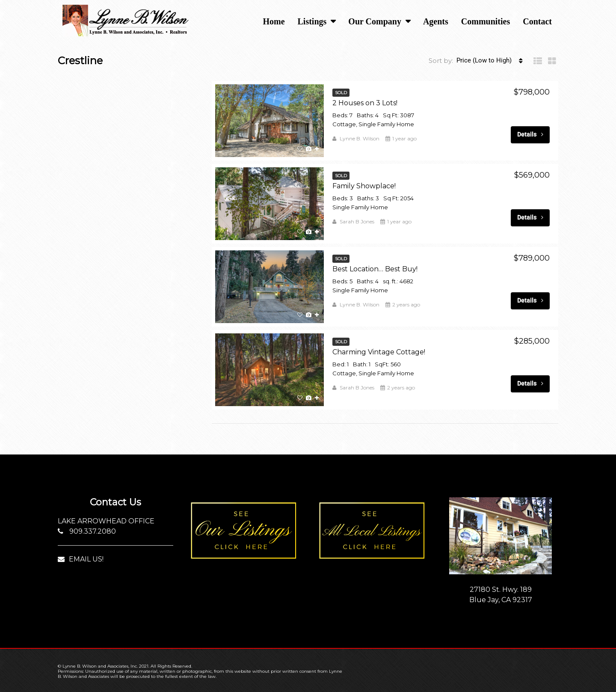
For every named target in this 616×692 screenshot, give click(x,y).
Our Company (375, 21)
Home (274, 21)
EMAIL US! (81, 559)
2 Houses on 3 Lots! (365, 103)
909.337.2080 (87, 531)
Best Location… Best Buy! (375, 269)
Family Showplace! (364, 186)
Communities (486, 21)
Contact (537, 21)
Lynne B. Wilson (360, 138)
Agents (436, 21)
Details (530, 134)
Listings (312, 21)
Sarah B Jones (357, 221)
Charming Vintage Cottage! (379, 352)
